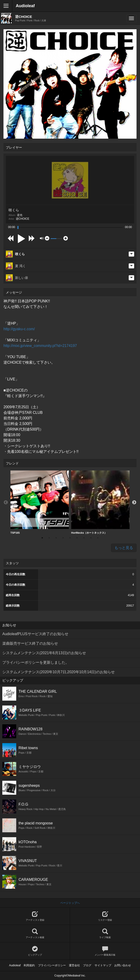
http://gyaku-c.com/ (19, 329)
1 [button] (42, 538)
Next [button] (134, 503)
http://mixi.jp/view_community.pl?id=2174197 (40, 346)
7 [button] (84, 538)
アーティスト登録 (35, 916)
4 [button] (63, 538)
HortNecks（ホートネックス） (100, 502)
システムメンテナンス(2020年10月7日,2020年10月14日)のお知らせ (59, 672)
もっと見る (124, 548)
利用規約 (29, 965)
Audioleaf (25, 6)
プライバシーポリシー (52, 965)
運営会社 (74, 965)
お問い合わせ (123, 965)
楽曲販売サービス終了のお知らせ (30, 643)
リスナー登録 (105, 916)
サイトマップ (103, 965)
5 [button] (70, 538)
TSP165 (40, 502)
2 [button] (49, 538)
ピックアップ (35, 951)
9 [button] (98, 538)
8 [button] (91, 538)
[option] (40, 502)
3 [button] (56, 538)
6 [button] (77, 538)
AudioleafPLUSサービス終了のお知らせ (35, 634)
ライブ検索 (105, 934)
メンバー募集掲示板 (105, 951)
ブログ (87, 965)
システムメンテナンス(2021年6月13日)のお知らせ (44, 653)
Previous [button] (6, 503)
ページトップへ (70, 903)
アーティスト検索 (35, 934)
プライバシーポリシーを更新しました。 (36, 662)
